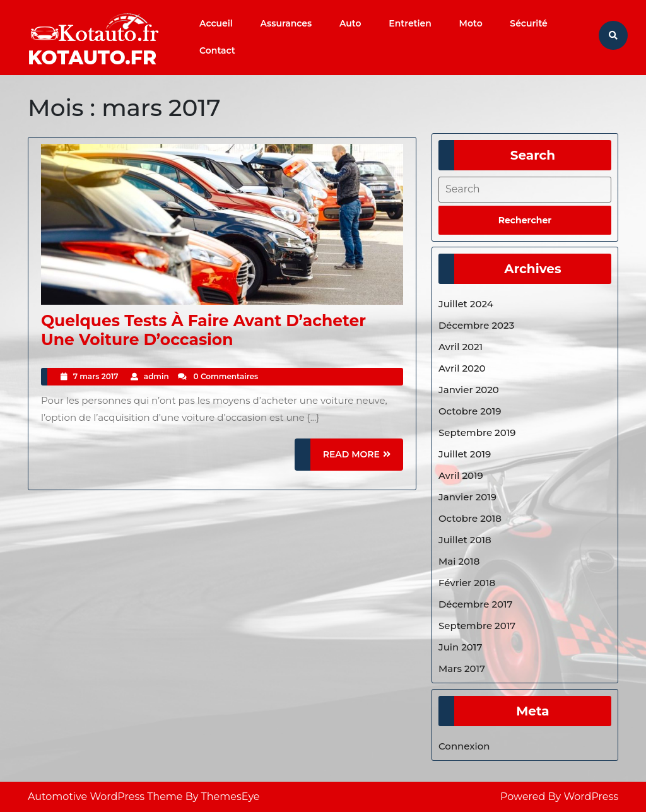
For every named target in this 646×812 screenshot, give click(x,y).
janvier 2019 (467, 497)
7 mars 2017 (96, 376)
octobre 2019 (470, 411)
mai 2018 (459, 561)
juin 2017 (460, 647)
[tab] (525, 220)
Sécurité (528, 23)
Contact (217, 50)
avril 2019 (461, 475)
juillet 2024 (466, 304)
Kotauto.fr (92, 58)
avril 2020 (462, 368)
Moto (471, 23)
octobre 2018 (470, 518)
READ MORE (363, 459)
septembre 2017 (477, 626)
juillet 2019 (465, 454)
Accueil (216, 23)
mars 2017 (462, 668)
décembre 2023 (476, 325)
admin (156, 376)
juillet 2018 (465, 540)
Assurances (286, 23)
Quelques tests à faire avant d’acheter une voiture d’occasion (203, 330)
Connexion (464, 746)
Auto (350, 23)
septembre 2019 (477, 432)
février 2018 (467, 583)
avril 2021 (461, 347)
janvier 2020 (469, 390)
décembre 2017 (476, 604)
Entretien (410, 23)
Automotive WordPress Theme (105, 797)
